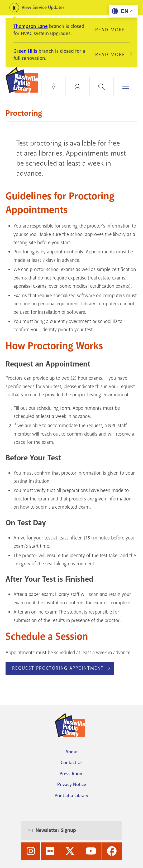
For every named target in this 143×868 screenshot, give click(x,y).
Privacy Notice (72, 784)
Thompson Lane (31, 26)
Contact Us (72, 763)
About (72, 752)
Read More (112, 30)
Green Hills (25, 51)
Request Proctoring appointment (58, 668)
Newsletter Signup (56, 830)
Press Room (72, 774)
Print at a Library (71, 795)
